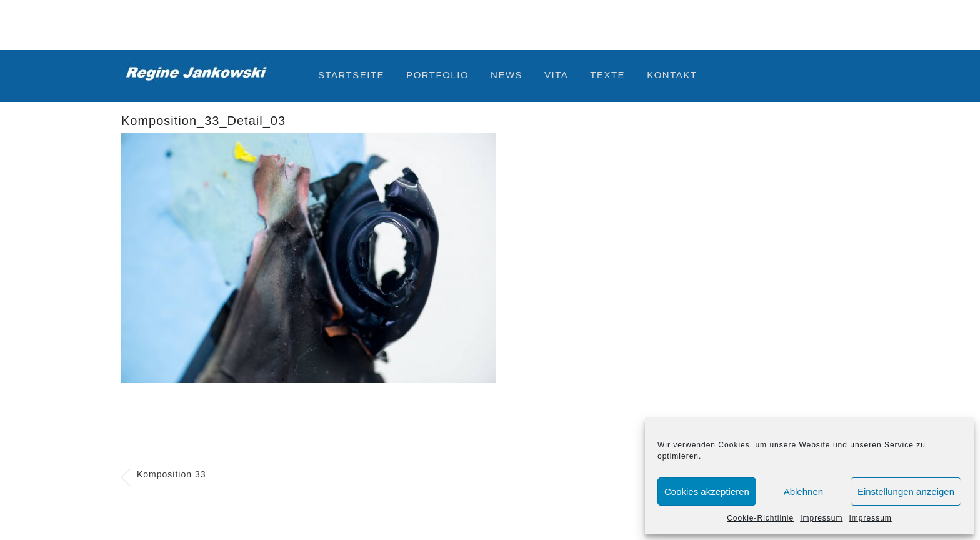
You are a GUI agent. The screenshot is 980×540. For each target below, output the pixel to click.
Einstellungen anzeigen (906, 492)
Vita (556, 75)
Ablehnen (803, 492)
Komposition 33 (172, 474)
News (507, 75)
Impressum (821, 518)
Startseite (351, 75)
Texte (607, 75)
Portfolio (437, 75)
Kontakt (672, 75)
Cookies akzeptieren (707, 492)
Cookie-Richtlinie (760, 518)
